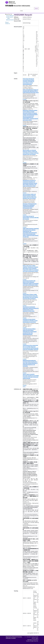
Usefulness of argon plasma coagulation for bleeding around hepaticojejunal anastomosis (30, 321)
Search (36, 8)
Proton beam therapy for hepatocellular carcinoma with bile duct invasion (31, 218)
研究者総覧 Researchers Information (18, 6)
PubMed (25, 99)
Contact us (8, 24)
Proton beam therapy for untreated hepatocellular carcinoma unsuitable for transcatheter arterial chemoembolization (28, 82)
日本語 (21, 11)
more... (24, 387)
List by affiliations (10, 16)
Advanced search (10, 20)
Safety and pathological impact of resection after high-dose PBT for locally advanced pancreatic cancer (31, 91)
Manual (7, 22)
